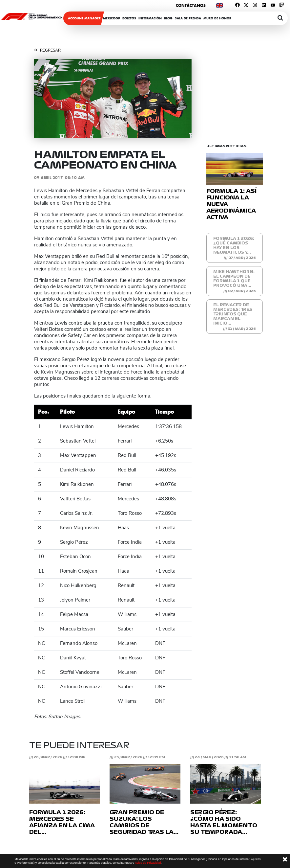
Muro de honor (217, 18)
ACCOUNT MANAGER (84, 18)
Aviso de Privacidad (148, 863)
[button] (46, 99)
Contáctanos (191, 5)
